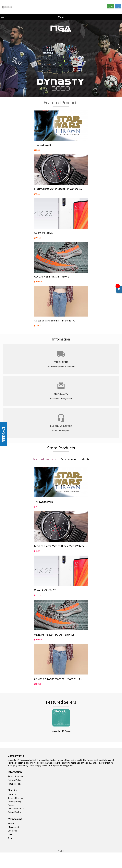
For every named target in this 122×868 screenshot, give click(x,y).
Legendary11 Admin (61, 731)
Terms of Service (16, 776)
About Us (12, 794)
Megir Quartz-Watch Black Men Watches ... (58, 189)
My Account (13, 827)
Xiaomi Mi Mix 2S (43, 233)
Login (118, 6)
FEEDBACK (3, 434)
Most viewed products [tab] (75, 459)
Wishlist (12, 823)
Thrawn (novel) (42, 145)
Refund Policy (14, 784)
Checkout (12, 831)
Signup (110, 6)
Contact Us (13, 805)
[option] (61, 59)
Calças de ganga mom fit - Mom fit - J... (55, 320)
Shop (10, 838)
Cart (10, 834)
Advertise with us (16, 809)
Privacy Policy (15, 780)
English (61, 851)
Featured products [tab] (44, 459)
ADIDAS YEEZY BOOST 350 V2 (52, 277)
